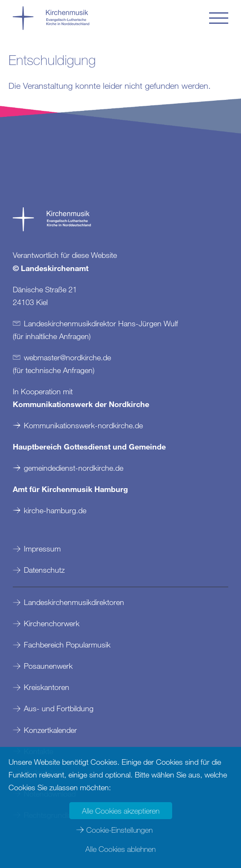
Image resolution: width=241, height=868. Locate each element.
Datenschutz (44, 570)
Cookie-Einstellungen (119, 830)
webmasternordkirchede (67, 357)
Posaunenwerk (48, 666)
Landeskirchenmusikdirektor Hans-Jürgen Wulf (101, 323)
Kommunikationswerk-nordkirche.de (83, 425)
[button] (219, 18)
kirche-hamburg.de (55, 510)
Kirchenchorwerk (52, 623)
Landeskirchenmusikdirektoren (74, 602)
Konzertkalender (50, 730)
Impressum (42, 549)
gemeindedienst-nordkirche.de (74, 468)
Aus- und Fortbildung (59, 708)
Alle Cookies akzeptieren (121, 811)
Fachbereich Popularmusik (67, 645)
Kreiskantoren (47, 687)
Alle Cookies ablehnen (120, 849)
